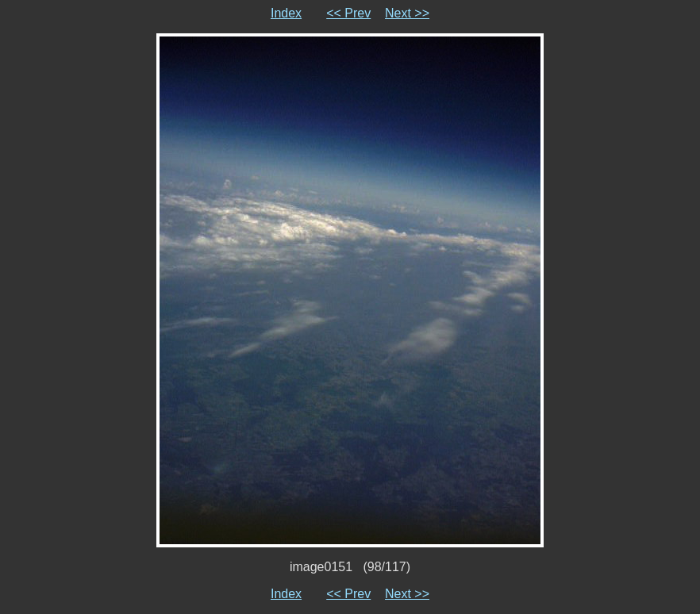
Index (286, 13)
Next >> (407, 13)
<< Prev (348, 13)
